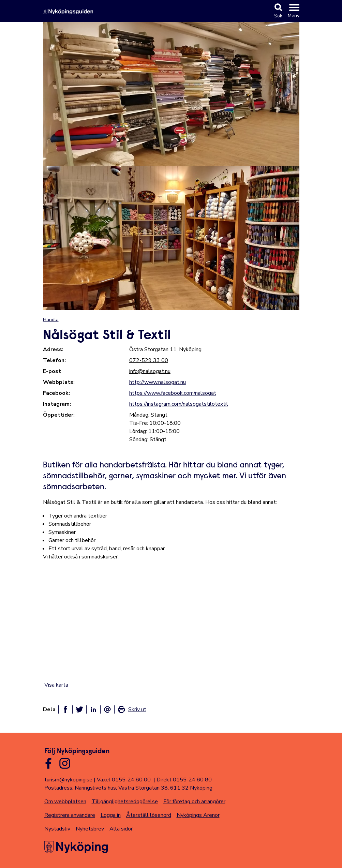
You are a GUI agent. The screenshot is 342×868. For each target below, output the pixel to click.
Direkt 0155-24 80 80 (184, 780)
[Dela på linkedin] (93, 709)
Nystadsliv (57, 829)
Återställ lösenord (149, 815)
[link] (132, 709)
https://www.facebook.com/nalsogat (173, 393)
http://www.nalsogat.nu (158, 382)
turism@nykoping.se (68, 780)
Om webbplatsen (65, 802)
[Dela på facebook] (65, 709)
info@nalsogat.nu (150, 371)
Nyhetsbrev (90, 829)
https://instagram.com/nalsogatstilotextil (179, 404)
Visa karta (56, 685)
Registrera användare (70, 815)
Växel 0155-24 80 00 (124, 780)
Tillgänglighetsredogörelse (125, 802)
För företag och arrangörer (194, 802)
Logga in (111, 815)
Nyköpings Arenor (198, 815)
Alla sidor (121, 829)
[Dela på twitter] (79, 709)
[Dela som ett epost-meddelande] (107, 709)
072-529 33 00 (149, 360)
